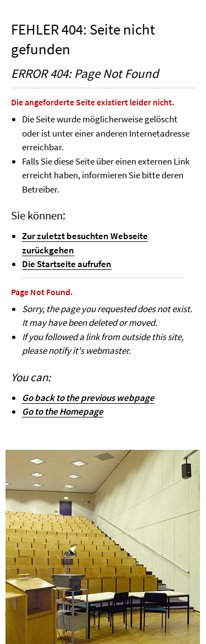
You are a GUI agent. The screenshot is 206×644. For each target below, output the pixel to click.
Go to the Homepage (63, 411)
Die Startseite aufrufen (67, 264)
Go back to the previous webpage (88, 398)
